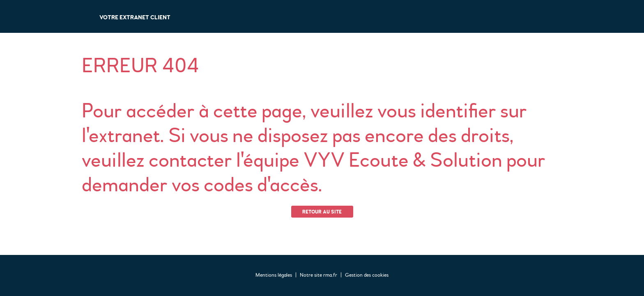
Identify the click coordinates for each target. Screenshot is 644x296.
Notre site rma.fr (319, 275)
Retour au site (322, 212)
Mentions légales (274, 275)
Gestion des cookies (367, 275)
